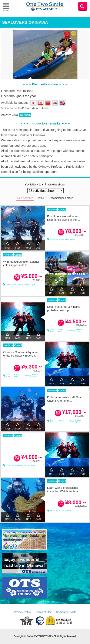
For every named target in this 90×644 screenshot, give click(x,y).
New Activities (25, 198)
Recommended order (61, 198)
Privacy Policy (23, 612)
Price (41, 198)
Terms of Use (44, 612)
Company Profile (66, 612)
